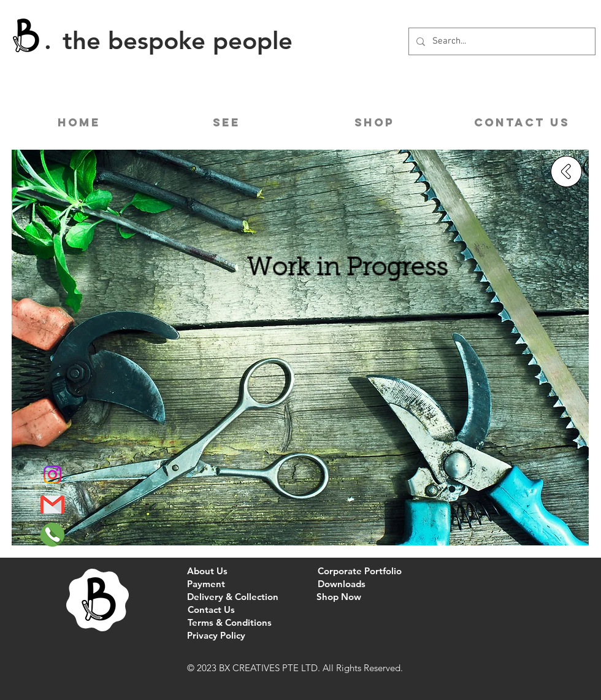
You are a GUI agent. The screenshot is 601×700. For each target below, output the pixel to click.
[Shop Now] (339, 597)
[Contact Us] (211, 610)
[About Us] (207, 571)
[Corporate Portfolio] (359, 571)
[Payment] (206, 584)
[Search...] (501, 41)
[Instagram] (52, 475)
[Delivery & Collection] (233, 597)
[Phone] (52, 535)
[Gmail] (52, 505)
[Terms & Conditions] (229, 622)
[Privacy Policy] (216, 635)
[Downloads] (341, 584)
